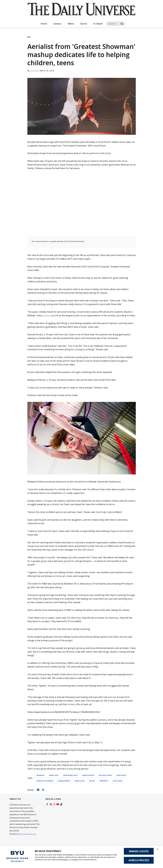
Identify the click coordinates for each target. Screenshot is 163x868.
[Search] (116, 24)
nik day (92, 785)
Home (44, 24)
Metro (71, 24)
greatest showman (45, 785)
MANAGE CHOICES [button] (139, 851)
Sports (84, 24)
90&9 (118, 546)
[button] (159, 851)
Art (29, 37)
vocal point (118, 785)
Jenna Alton (36, 71)
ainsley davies (88, 779)
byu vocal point (105, 779)
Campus (57, 24)
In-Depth (98, 24)
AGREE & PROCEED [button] (139, 860)
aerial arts (54, 779)
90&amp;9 (40, 779)
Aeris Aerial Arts (50, 315)
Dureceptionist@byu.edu (20, 841)
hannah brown (64, 785)
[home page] (82, 12)
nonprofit (104, 785)
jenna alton (80, 785)
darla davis (121, 779)
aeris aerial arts (70, 779)
